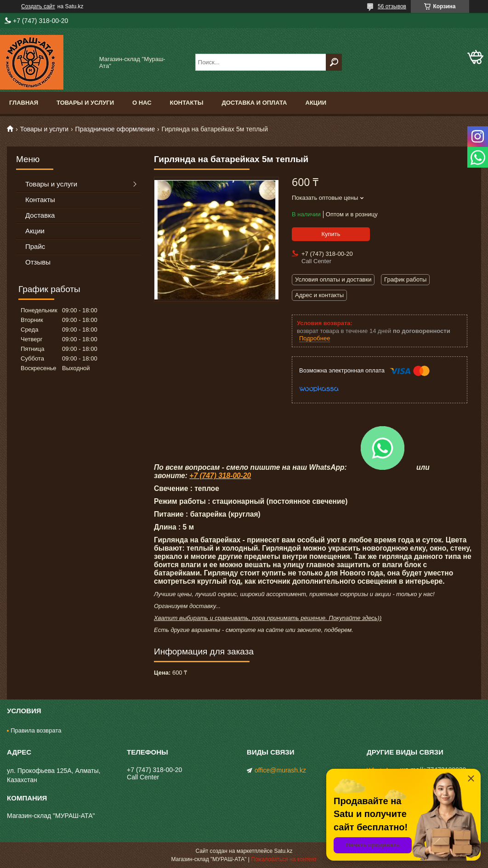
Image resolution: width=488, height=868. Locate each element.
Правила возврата (36, 730)
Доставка (40, 215)
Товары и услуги (85, 103)
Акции (316, 103)
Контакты (187, 103)
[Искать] (334, 62)
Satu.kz (283, 851)
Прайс (35, 246)
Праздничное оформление (115, 129)
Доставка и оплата (254, 103)
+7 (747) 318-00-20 (220, 476)
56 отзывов (392, 6)
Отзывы (38, 262)
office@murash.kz (280, 770)
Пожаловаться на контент (284, 859)
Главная (24, 103)
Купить (331, 234)
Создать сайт (38, 6)
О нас (142, 103)
